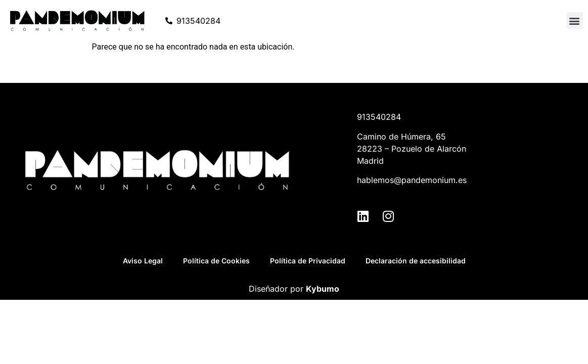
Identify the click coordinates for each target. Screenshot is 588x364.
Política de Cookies (216, 261)
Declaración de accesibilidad (416, 261)
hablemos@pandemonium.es (412, 180)
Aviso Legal (143, 261)
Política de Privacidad (308, 261)
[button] (575, 20)
